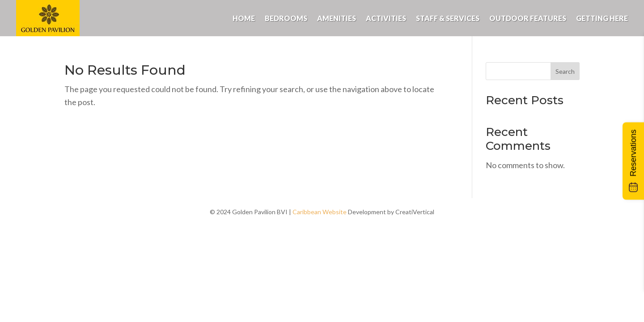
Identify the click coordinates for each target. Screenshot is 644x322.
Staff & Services (448, 18)
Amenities (337, 18)
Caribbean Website (320, 212)
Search (565, 71)
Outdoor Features (528, 18)
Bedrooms (286, 18)
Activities (386, 18)
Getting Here (602, 18)
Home (244, 18)
